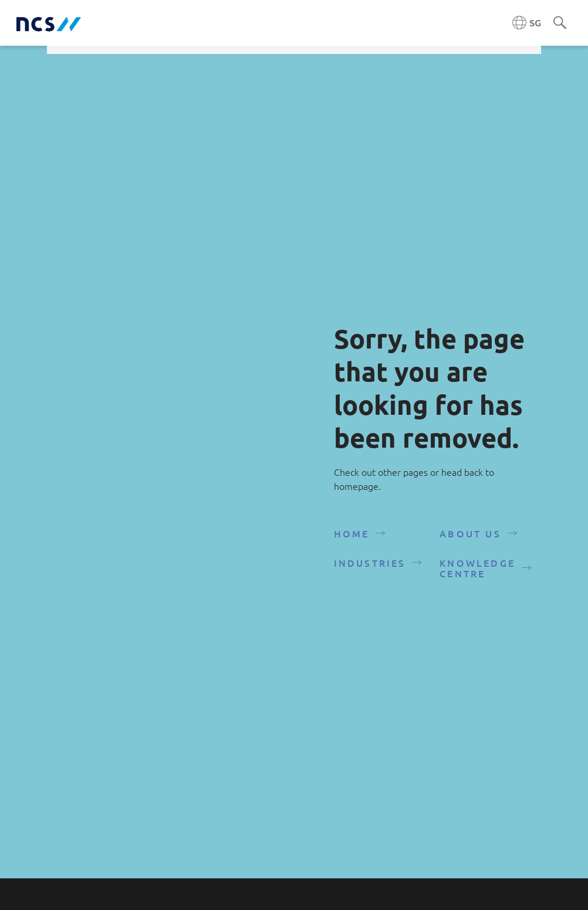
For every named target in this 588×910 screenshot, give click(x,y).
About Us (470, 539)
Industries (370, 568)
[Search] (560, 23)
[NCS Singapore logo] (49, 23)
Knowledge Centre (477, 573)
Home (352, 539)
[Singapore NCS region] (527, 23)
